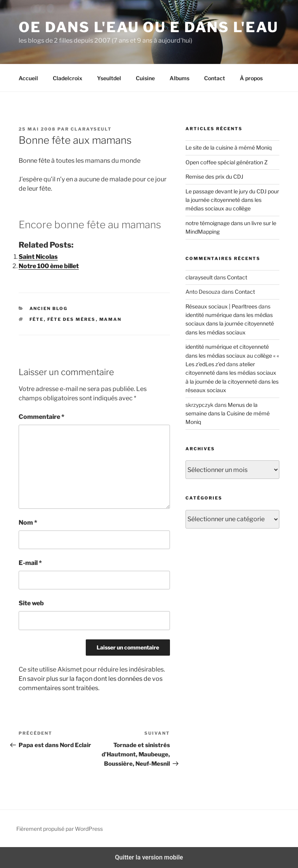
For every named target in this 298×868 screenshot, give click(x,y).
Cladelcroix (68, 78)
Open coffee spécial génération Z (227, 162)
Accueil (28, 78)
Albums (179, 78)
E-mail (30, 563)
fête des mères (72, 319)
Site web (31, 603)
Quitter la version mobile (149, 857)
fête (37, 319)
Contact (215, 78)
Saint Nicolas (38, 257)
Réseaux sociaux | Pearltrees (221, 306)
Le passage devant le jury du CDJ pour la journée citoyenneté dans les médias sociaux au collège (232, 200)
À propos (251, 78)
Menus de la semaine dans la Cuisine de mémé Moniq (228, 413)
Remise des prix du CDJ (214, 177)
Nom (28, 523)
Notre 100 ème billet (49, 266)
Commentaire (42, 417)
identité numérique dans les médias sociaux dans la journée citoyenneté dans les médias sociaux (230, 324)
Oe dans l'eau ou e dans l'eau (149, 27)
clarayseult (91, 129)
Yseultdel (109, 78)
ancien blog (49, 308)
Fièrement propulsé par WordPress (60, 829)
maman (111, 319)
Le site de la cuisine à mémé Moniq (229, 147)
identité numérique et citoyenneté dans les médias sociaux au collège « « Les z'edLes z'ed (232, 355)
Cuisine (145, 78)
